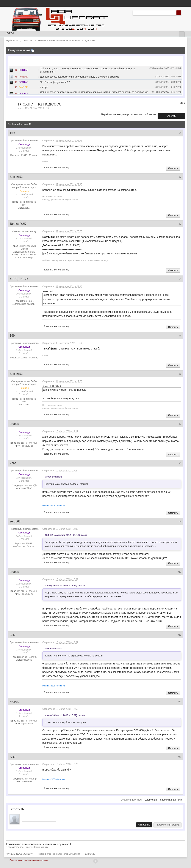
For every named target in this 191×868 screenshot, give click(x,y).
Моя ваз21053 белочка (54, 506)
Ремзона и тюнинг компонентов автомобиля (59, 855)
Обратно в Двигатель (132, 800)
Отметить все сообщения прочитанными (29, 861)
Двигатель (90, 855)
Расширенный (184, 13)
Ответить (171, 116)
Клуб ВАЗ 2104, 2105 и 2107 (19, 855)
